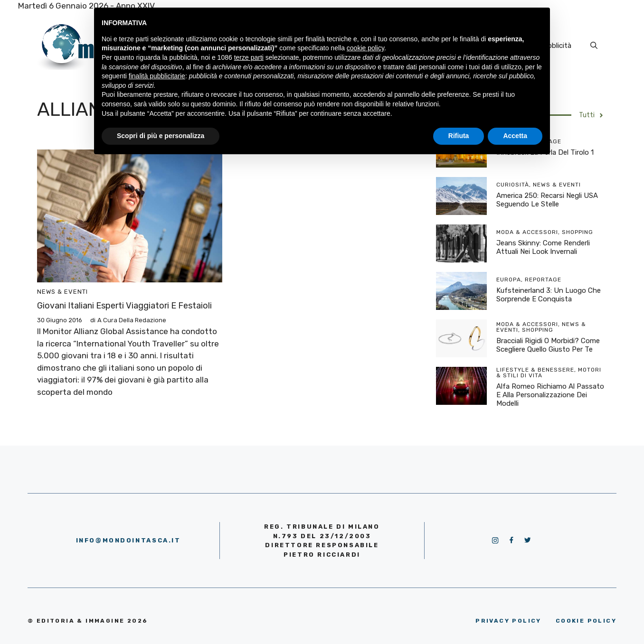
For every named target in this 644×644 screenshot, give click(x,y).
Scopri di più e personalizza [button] (161, 136)
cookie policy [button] (365, 48)
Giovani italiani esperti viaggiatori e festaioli (124, 306)
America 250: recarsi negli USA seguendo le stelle (547, 200)
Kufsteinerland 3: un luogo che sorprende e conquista (549, 295)
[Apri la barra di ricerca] (594, 46)
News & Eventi (62, 292)
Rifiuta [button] (459, 136)
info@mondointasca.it (128, 540)
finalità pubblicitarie (157, 76)
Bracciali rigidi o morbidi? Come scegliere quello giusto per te (548, 345)
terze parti (249, 57)
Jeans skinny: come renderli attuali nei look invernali (543, 247)
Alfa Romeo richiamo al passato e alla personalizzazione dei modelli (550, 395)
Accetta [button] (515, 136)
